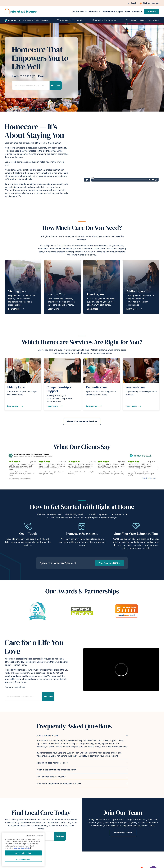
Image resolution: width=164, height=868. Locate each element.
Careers (152, 12)
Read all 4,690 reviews (149, 478)
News (128, 12)
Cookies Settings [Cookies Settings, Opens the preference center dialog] (23, 859)
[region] (23, 849)
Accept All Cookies (23, 853)
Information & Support (113, 12)
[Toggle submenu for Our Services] (86, 11)
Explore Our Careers (123, 833)
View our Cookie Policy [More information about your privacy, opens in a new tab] (22, 848)
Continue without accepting (34, 836)
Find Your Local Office (110, 563)
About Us (93, 12)
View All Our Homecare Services (82, 421)
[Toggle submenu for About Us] (100, 11)
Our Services (78, 12)
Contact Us (137, 12)
